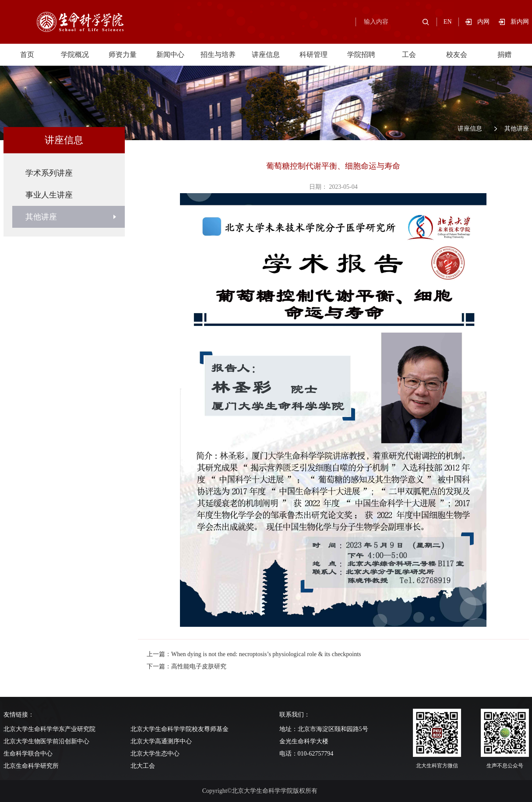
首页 (27, 55)
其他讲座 (517, 129)
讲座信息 (266, 55)
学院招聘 (361, 55)
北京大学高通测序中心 (161, 741)
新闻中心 (170, 55)
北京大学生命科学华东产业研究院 (49, 729)
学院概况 (75, 55)
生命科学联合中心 (28, 754)
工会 (409, 55)
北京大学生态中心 (155, 754)
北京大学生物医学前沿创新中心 (46, 741)
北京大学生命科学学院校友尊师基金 (180, 729)
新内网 (520, 22)
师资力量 (123, 55)
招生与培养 (218, 55)
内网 (488, 22)
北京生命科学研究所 (31, 766)
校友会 (457, 55)
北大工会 (143, 766)
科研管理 (314, 55)
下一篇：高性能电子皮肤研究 (187, 666)
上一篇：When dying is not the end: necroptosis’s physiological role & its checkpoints (254, 654)
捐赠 (504, 55)
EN (448, 22)
